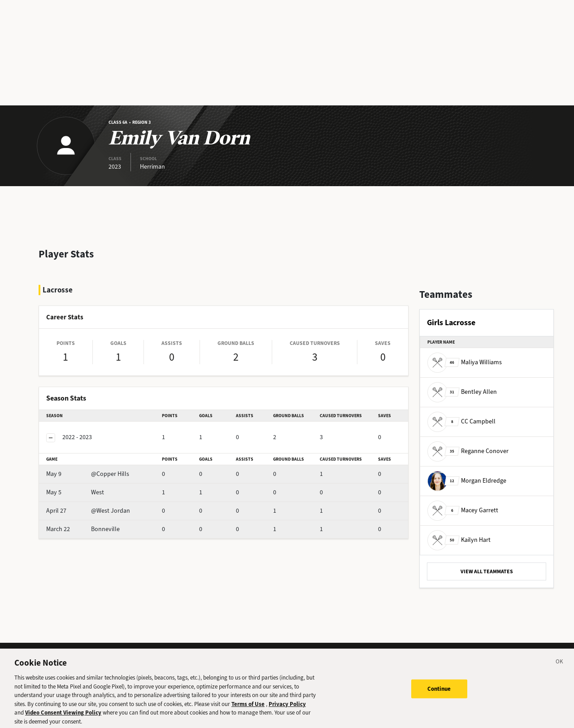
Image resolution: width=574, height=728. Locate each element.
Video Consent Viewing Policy (63, 717)
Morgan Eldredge (467, 481)
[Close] (560, 667)
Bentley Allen (462, 392)
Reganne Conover (468, 451)
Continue (439, 693)
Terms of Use (248, 708)
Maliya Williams (465, 362)
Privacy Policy (287, 708)
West (75, 492)
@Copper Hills (88, 474)
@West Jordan (88, 511)
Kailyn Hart (459, 540)
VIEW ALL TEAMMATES (487, 571)
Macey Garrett (463, 510)
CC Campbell (461, 421)
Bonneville (83, 529)
